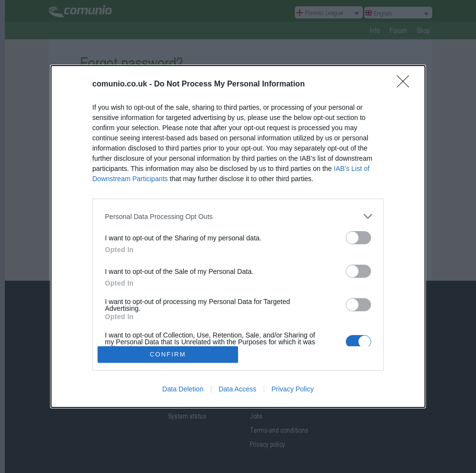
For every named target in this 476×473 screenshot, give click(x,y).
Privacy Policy (293, 389)
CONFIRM (168, 354)
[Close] (406, 84)
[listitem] (238, 216)
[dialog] (238, 236)
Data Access (238, 389)
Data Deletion (183, 389)
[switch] (358, 238)
